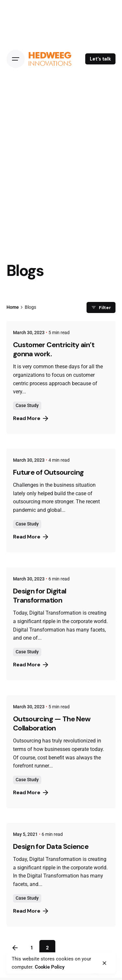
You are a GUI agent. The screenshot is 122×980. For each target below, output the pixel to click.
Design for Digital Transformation (40, 596)
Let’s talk (100, 59)
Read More (31, 418)
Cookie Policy (50, 967)
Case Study (27, 406)
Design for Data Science (51, 847)
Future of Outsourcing (48, 472)
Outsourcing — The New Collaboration (52, 724)
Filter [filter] (101, 307)
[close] (104, 963)
